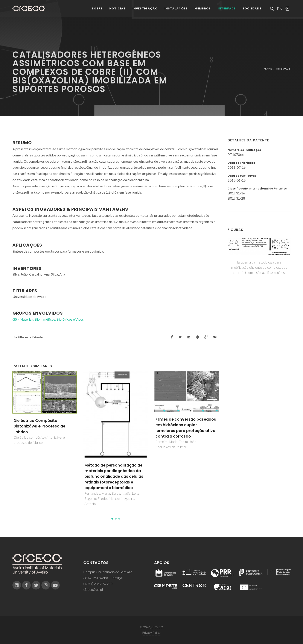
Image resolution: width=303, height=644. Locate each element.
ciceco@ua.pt (93, 589)
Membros (203, 11)
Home (268, 69)
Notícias (117, 11)
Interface (227, 11)
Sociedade (252, 11)
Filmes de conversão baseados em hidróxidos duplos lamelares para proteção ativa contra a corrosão (186, 428)
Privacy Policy (151, 633)
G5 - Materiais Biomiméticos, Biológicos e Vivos (48, 319)
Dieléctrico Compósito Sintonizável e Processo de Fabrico (39, 426)
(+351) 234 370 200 (98, 584)
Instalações (176, 11)
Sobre (97, 11)
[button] (112, 519)
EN (279, 11)
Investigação (145, 11)
